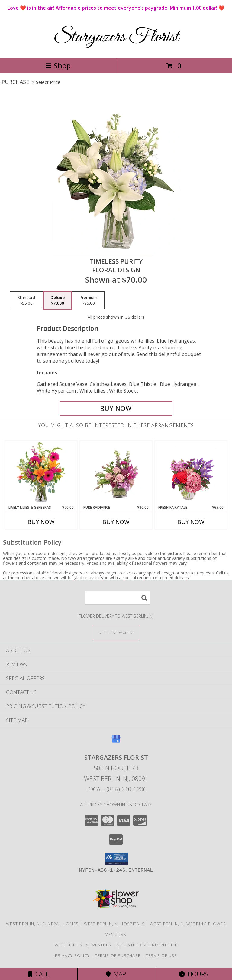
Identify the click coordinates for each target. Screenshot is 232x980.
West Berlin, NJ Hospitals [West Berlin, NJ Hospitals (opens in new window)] (114, 924)
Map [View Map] (116, 974)
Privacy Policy (72, 955)
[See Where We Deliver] (116, 633)
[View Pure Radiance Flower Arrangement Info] (116, 473)
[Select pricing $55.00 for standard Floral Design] (26, 301)
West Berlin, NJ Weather (83, 945)
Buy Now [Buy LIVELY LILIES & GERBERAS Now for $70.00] (41, 522)
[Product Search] (117, 598)
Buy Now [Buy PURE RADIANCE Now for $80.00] (116, 522)
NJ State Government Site (147, 945)
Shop (58, 66)
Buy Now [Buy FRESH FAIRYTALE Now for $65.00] (191, 522)
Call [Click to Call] (39, 974)
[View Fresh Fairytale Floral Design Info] (191, 473)
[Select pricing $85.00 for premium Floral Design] (88, 301)
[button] (116, 859)
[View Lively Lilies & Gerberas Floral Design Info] (41, 473)
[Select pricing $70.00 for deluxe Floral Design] (58, 301)
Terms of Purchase (118, 955)
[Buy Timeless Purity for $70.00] (116, 409)
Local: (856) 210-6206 (116, 789)
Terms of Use (161, 955)
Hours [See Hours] (193, 974)
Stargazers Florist (116, 37)
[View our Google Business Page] (116, 742)
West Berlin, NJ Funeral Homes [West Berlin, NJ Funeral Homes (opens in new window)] (42, 924)
